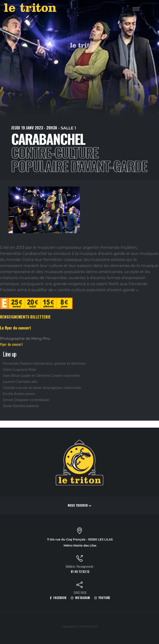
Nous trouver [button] (79, 505)
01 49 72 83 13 (80, 572)
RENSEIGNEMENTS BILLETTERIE (25, 317)
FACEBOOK (58, 598)
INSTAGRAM (80, 598)
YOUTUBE (102, 598)
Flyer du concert (11, 344)
